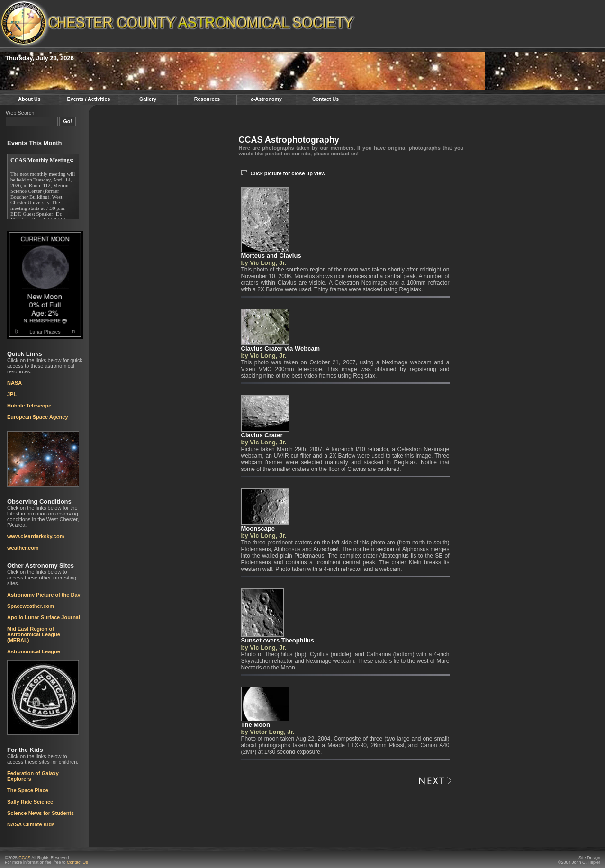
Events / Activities (89, 99)
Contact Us (325, 99)
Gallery (148, 99)
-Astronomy (266, 99)
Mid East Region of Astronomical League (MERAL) (34, 634)
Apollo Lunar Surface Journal (44, 617)
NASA (14, 383)
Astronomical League (34, 651)
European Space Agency (38, 417)
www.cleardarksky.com (36, 536)
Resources (207, 99)
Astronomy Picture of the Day (44, 595)
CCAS (24, 858)
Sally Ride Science (30, 802)
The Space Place (28, 790)
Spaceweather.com (31, 606)
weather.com (23, 548)
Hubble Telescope (29, 406)
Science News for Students (41, 813)
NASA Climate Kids (31, 824)
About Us (29, 99)
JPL (12, 394)
